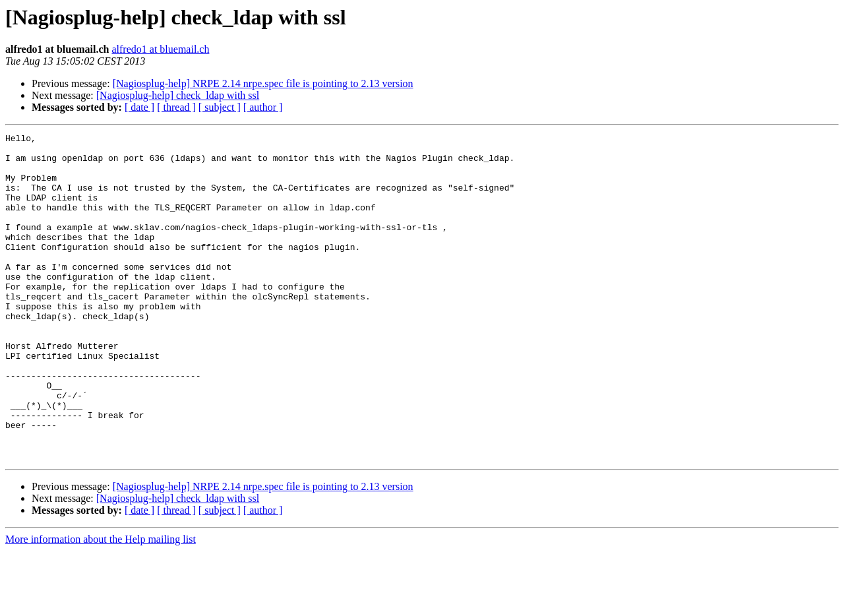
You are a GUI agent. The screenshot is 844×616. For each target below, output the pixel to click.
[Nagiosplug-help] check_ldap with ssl (178, 95)
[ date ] (139, 107)
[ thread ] (176, 107)
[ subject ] (220, 107)
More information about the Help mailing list (101, 604)
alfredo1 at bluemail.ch (160, 49)
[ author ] (263, 107)
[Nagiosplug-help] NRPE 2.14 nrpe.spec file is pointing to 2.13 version (263, 83)
